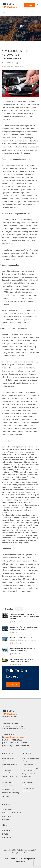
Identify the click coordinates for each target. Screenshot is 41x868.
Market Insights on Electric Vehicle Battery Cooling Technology (22, 660)
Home (18, 31)
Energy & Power (7, 786)
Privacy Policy (17, 853)
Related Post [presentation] (9, 609)
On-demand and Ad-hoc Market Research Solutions (30, 782)
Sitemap (26, 853)
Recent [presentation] (19, 609)
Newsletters (6, 820)
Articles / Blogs (7, 810)
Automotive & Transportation (14, 67)
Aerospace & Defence (9, 789)
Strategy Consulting (29, 764)
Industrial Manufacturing (10, 793)
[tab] (9, 609)
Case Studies (6, 816)
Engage (30, 5)
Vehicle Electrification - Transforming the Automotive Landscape (24, 628)
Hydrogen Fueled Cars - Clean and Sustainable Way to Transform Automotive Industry (25, 616)
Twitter (7, 834)
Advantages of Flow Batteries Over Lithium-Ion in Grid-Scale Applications (23, 639)
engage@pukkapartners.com (15, 737)
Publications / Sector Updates (12, 813)
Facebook (8, 838)
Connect (13, 684)
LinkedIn (7, 830)
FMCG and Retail (7, 782)
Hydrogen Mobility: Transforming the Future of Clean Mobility (23, 650)
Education (5, 796)
